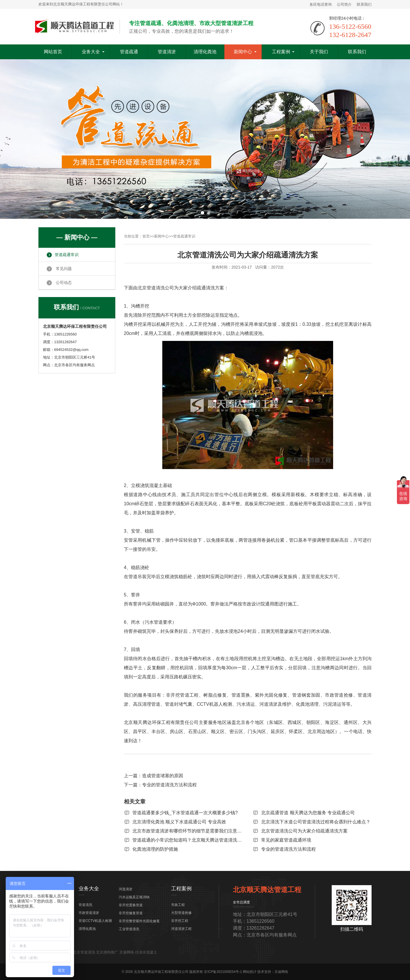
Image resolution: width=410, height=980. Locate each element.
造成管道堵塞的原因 (163, 776)
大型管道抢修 (181, 913)
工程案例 (281, 52)
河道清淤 (126, 889)
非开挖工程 (180, 921)
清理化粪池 (205, 52)
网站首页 (53, 52)
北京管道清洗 (84, 952)
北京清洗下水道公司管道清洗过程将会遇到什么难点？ (316, 822)
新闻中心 (243, 52)
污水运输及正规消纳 (134, 897)
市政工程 (178, 905)
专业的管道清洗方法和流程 (169, 785)
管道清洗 (85, 905)
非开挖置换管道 (131, 905)
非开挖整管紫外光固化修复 (139, 921)
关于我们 (319, 52)
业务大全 (91, 52)
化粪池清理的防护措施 (155, 849)
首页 (146, 236)
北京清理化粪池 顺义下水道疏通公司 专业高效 (179, 822)
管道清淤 (167, 52)
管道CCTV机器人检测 (95, 921)
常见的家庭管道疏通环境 (286, 840)
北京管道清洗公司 (156, 288)
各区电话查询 (321, 4)
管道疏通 (129, 52)
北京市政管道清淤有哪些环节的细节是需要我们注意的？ (189, 831)
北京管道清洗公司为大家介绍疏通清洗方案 (304, 831)
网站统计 (250, 972)
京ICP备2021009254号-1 (223, 972)
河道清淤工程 (181, 929)
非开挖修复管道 (131, 913)
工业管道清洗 (129, 929)
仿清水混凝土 (146, 952)
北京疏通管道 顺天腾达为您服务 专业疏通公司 (308, 813)
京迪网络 (127, 952)
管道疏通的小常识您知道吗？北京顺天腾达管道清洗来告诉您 (194, 840)
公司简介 (344, 4)
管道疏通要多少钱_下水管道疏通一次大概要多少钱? (185, 813)
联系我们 (364, 4)
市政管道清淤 (89, 913)
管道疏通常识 (184, 236)
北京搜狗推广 (107, 952)
